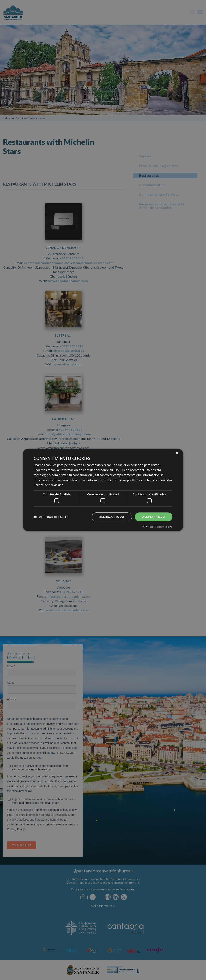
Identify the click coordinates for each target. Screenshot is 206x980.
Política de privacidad (48, 485)
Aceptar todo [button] (154, 517)
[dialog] (103, 490)
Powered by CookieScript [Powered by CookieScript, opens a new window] (157, 527)
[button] (51, 517)
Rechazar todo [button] (112, 517)
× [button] (177, 453)
